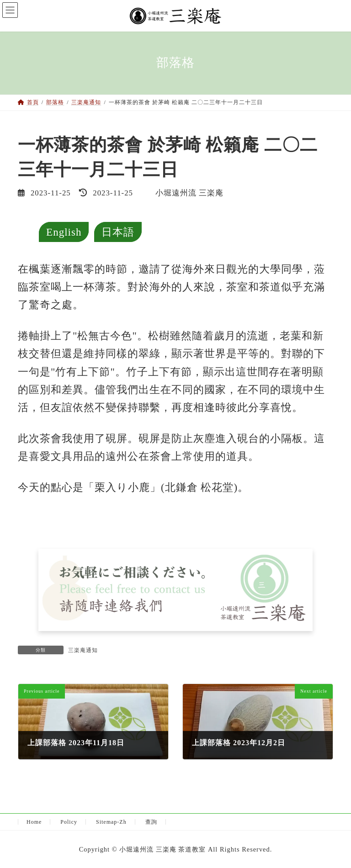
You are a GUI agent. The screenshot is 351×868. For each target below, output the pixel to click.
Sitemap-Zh (111, 822)
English (64, 232)
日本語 (118, 232)
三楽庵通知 (83, 650)
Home (34, 822)
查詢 (151, 822)
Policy (69, 822)
